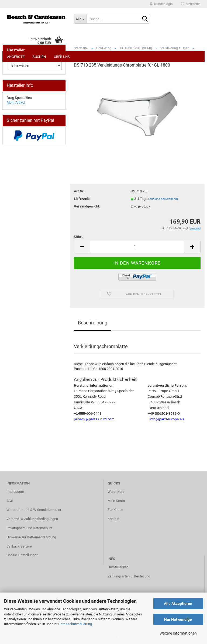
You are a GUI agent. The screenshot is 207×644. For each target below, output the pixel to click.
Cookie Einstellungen (22, 555)
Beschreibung (93, 323)
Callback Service (19, 546)
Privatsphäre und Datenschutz (29, 528)
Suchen (39, 57)
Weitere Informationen (178, 633)
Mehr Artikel (16, 103)
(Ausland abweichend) (163, 199)
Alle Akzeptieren (178, 604)
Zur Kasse (115, 510)
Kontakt (113, 519)
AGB (10, 501)
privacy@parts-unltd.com (94, 419)
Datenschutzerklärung (75, 624)
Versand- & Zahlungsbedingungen (32, 519)
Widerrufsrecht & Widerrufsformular (34, 510)
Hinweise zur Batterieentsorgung (31, 537)
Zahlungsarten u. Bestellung (129, 576)
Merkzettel (191, 4)
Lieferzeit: (82, 199)
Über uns (62, 57)
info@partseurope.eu (167, 419)
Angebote (16, 57)
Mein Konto (116, 501)
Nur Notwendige (178, 619)
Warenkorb (116, 492)
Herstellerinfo (118, 567)
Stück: (79, 237)
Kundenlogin (161, 4)
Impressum (15, 492)
